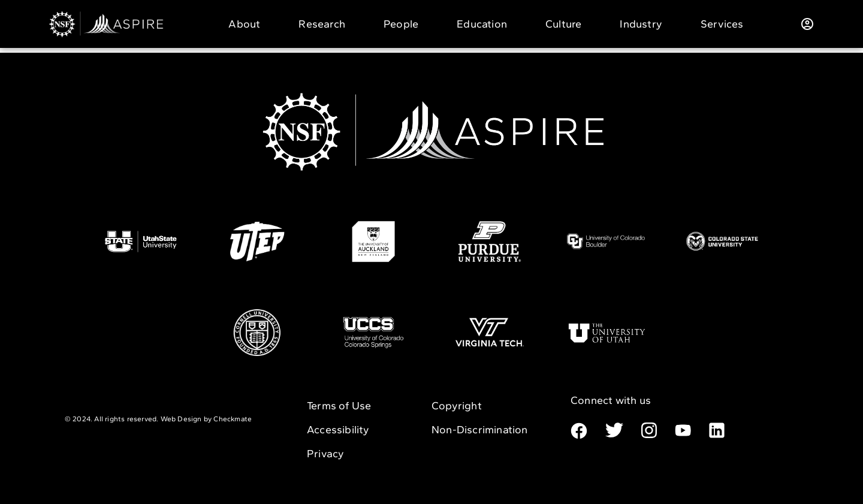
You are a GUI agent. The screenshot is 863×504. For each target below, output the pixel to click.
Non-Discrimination (480, 430)
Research (322, 24)
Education (482, 24)
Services (722, 24)
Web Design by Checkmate (206, 419)
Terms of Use (339, 406)
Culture (563, 24)
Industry (641, 24)
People (401, 24)
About (244, 24)
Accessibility (338, 430)
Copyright (457, 406)
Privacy (325, 454)
